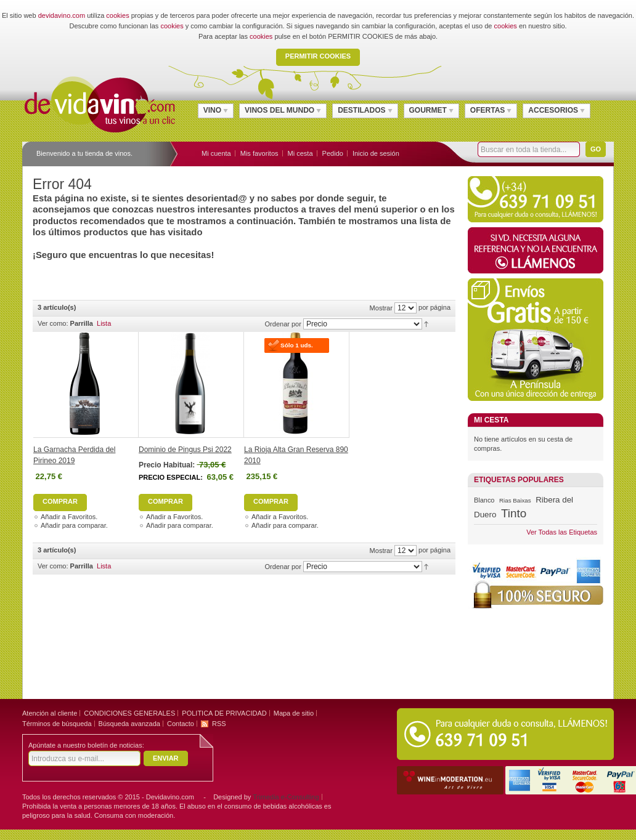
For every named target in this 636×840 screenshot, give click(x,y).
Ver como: (53, 323)
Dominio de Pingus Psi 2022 (185, 450)
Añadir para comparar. (74, 525)
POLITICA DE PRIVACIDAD (224, 713)
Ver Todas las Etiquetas (562, 532)
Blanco (484, 500)
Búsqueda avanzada (129, 724)
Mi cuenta (216, 153)
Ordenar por (283, 324)
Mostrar (381, 308)
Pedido (333, 153)
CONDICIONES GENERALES (129, 713)
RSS (219, 724)
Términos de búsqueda (57, 724)
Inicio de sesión (376, 153)
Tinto (514, 513)
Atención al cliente (50, 713)
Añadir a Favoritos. (69, 517)
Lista (104, 323)
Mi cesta (300, 153)
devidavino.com (62, 15)
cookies (117, 15)
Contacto (181, 724)
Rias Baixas (515, 500)
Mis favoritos (259, 153)
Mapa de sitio (294, 713)
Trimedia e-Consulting (286, 797)
